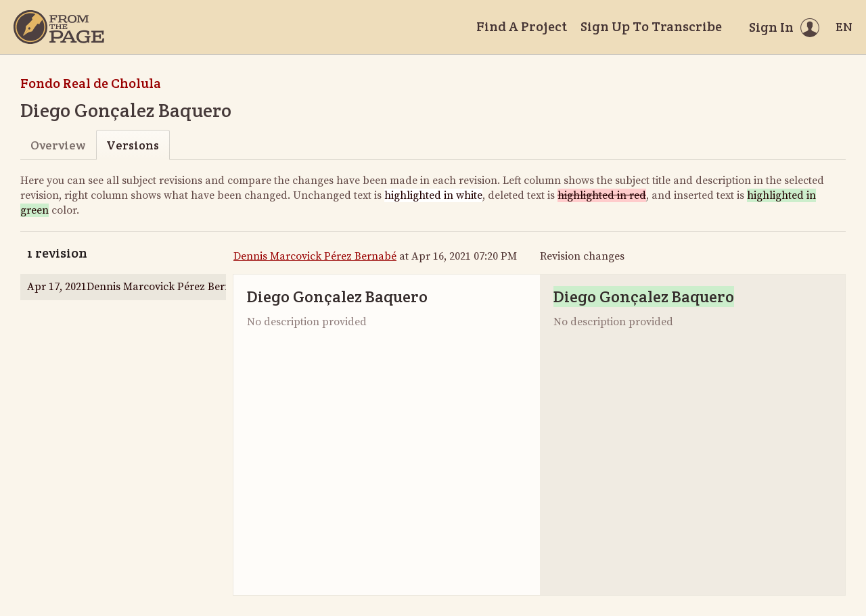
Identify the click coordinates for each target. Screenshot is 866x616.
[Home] (59, 27)
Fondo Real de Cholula (91, 83)
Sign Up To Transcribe (651, 26)
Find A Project (522, 26)
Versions (133, 145)
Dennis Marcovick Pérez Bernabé (315, 256)
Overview (58, 145)
